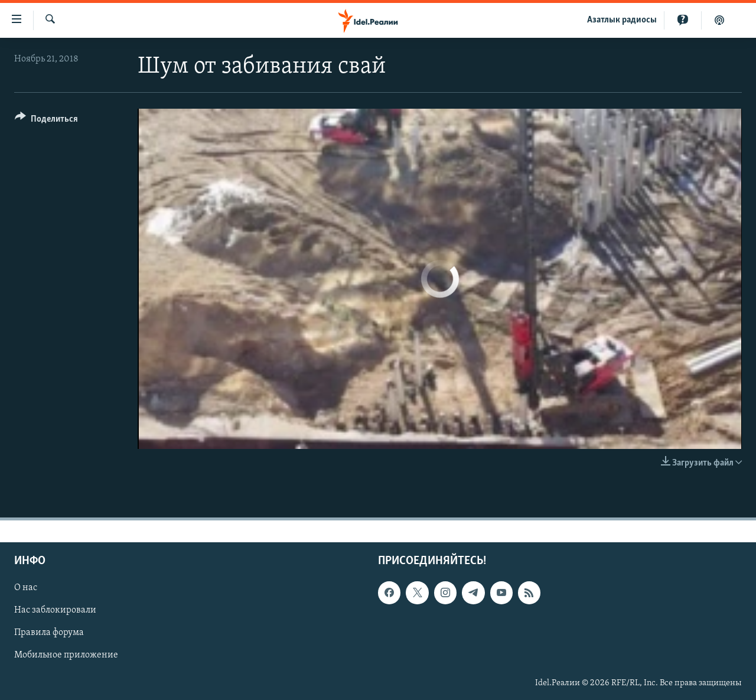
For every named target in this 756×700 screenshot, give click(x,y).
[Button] (46, 121)
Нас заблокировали (55, 610)
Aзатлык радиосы (622, 20)
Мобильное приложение (66, 655)
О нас (26, 588)
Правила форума (49, 633)
